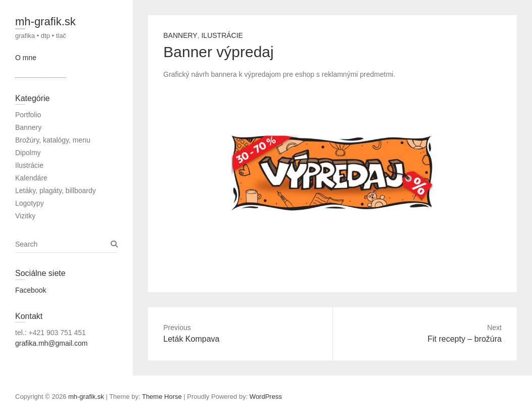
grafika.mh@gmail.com (51, 343)
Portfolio (28, 115)
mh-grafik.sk (45, 21)
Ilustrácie (222, 35)
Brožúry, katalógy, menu (53, 140)
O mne (26, 58)
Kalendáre (31, 178)
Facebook (31, 290)
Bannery (180, 35)
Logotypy (30, 203)
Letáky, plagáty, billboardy (56, 191)
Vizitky (25, 216)
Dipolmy (28, 153)
